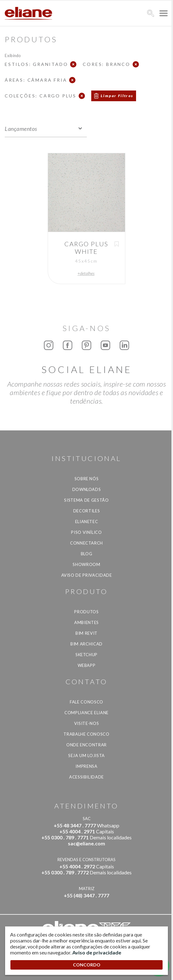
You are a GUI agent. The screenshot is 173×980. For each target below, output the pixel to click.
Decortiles (87, 511)
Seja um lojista (86, 755)
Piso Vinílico (86, 532)
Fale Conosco (86, 702)
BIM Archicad (86, 644)
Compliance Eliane (86, 713)
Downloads (87, 489)
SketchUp (86, 655)
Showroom (86, 564)
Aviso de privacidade (87, 575)
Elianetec (87, 522)
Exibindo (13, 55)
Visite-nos (87, 723)
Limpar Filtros (117, 96)
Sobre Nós (87, 479)
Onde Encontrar (86, 745)
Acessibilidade (86, 777)
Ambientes (86, 622)
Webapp (87, 665)
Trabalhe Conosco (86, 734)
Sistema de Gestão (86, 500)
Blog (87, 554)
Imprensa (86, 766)
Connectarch (86, 543)
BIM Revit (86, 633)
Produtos (86, 612)
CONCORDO (87, 965)
